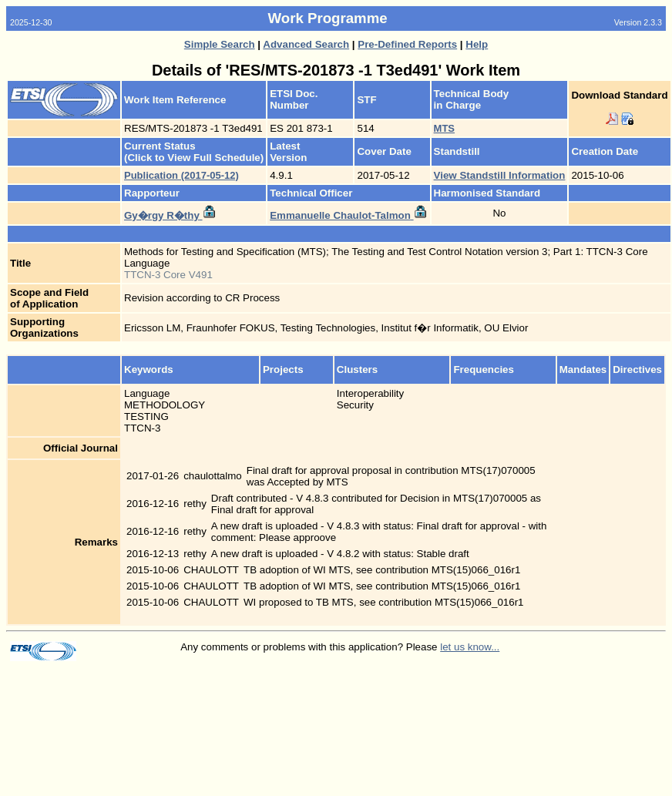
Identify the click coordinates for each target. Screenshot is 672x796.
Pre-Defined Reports (407, 44)
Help (477, 44)
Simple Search (220, 44)
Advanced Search (306, 44)
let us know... (470, 647)
